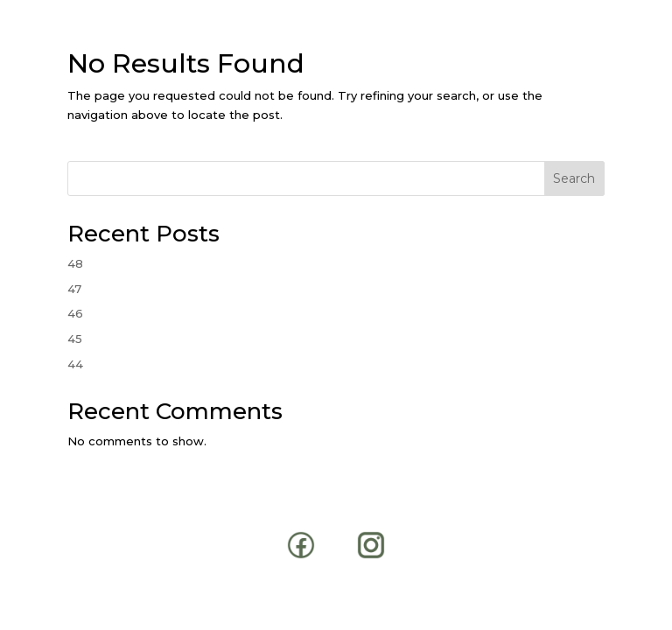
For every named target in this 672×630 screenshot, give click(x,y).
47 (74, 289)
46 (75, 313)
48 (75, 263)
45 (75, 339)
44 (75, 364)
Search (574, 178)
